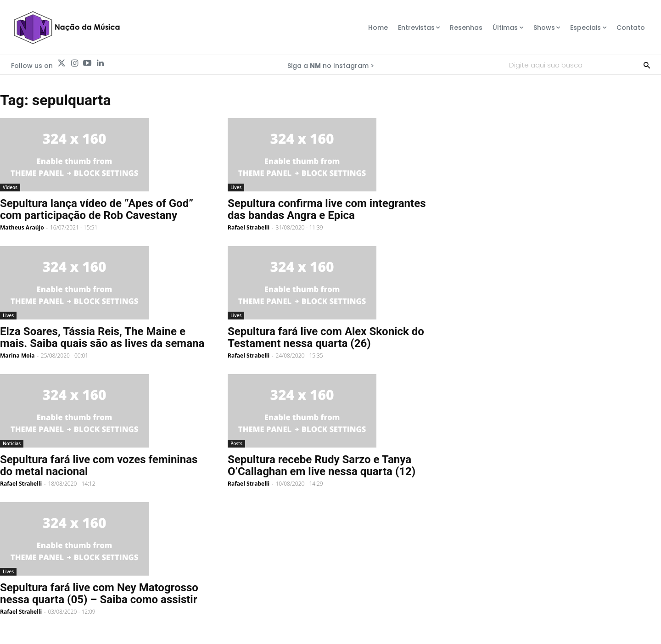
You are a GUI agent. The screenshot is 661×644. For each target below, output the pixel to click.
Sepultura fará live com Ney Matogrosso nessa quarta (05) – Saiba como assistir (99, 594)
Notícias (12, 443)
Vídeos (10, 187)
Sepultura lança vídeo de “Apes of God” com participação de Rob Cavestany (97, 209)
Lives (236, 187)
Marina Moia (17, 356)
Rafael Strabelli (249, 227)
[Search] (647, 65)
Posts (236, 443)
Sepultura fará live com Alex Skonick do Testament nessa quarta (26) (326, 337)
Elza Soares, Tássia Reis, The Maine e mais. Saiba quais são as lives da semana (102, 337)
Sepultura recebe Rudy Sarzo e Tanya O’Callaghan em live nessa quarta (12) (322, 465)
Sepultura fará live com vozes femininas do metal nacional (99, 465)
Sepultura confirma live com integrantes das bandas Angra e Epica (327, 209)
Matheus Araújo (22, 227)
